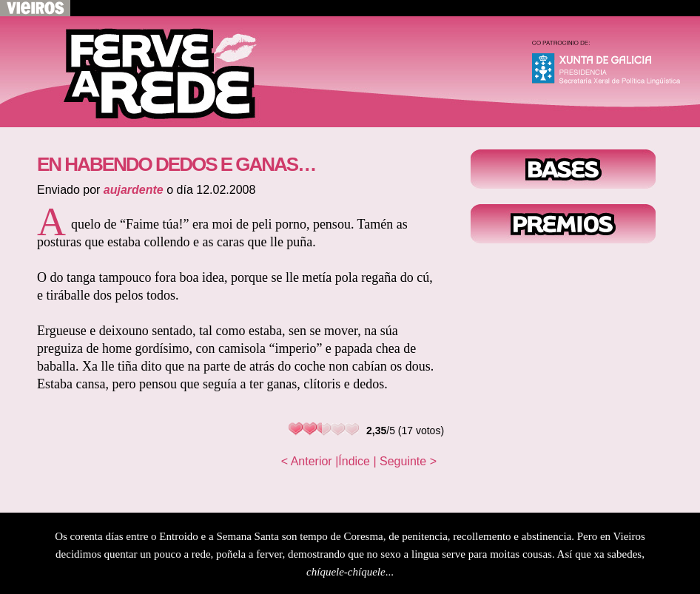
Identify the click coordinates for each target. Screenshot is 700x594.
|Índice (353, 461)
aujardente (134, 190)
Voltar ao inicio (148, 72)
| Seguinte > (405, 461)
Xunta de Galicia (613, 66)
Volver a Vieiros (35, 8)
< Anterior (307, 461)
